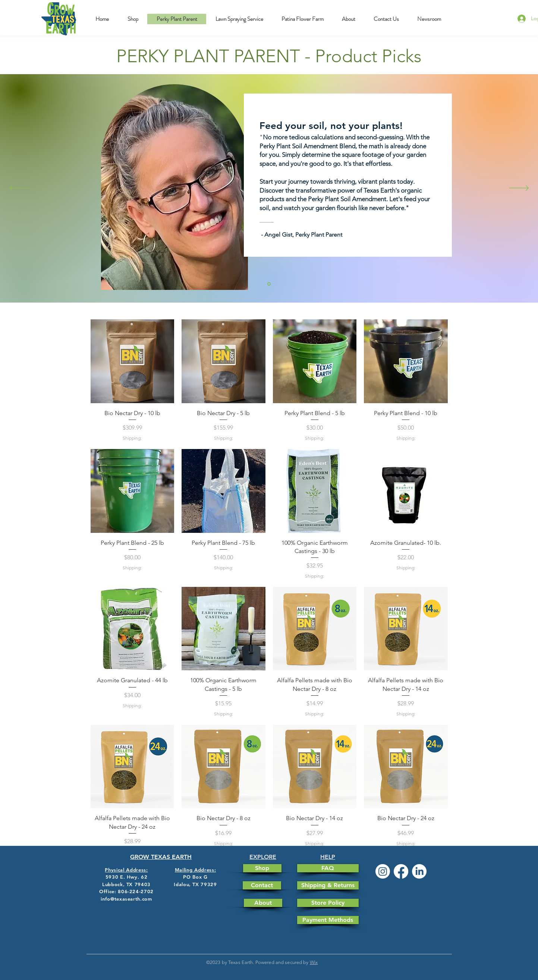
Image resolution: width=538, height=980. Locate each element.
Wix (314, 962)
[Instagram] (383, 871)
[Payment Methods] (328, 920)
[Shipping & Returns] (328, 885)
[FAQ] (328, 868)
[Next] (519, 189)
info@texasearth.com (126, 899)
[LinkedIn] (419, 871)
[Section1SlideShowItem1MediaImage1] (269, 284)
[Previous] (19, 189)
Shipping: (132, 438)
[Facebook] (401, 871)
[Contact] (262, 885)
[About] (263, 903)
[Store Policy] (328, 903)
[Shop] (262, 868)
